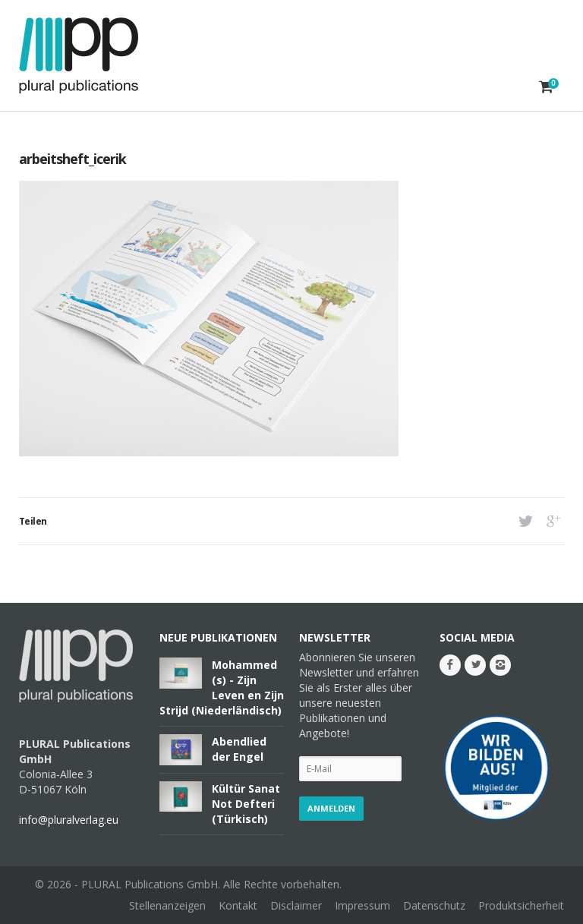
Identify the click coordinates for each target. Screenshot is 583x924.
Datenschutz (434, 905)
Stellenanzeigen (167, 905)
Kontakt (238, 905)
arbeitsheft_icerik (72, 159)
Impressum (362, 905)
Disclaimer (296, 905)
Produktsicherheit (521, 905)
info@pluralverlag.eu (69, 820)
